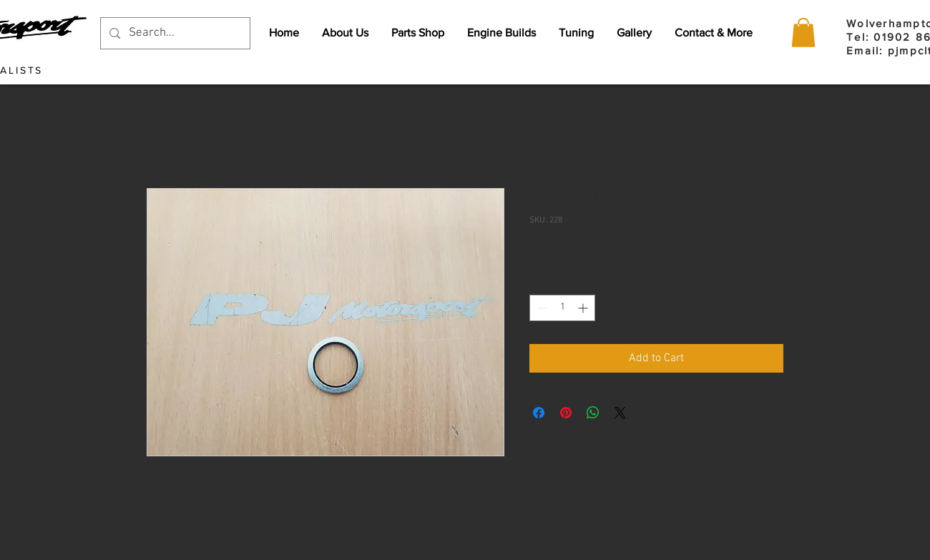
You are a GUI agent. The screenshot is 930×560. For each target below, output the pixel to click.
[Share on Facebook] (539, 413)
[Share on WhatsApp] (593, 413)
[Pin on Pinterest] (566, 413)
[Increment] (584, 308)
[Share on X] (620, 413)
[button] (803, 33)
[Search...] (174, 33)
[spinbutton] (562, 308)
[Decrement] (540, 308)
